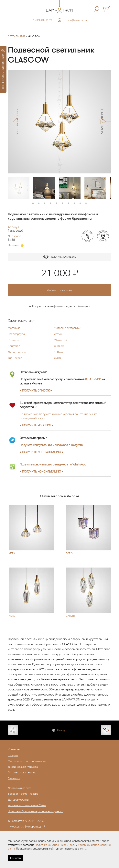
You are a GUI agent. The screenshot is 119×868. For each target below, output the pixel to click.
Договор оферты (18, 800)
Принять (15, 858)
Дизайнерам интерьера (23, 767)
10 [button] (86, 203)
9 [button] (80, 203)
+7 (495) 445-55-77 (42, 20)
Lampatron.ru (19, 821)
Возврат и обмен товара (23, 794)
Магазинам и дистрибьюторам (27, 761)
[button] (15, 122)
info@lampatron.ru (77, 20)
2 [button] (39, 203)
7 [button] (68, 203)
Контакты (14, 749)
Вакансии (14, 778)
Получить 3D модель (60, 257)
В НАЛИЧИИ (93, 379)
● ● (42, 452)
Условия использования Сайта (27, 805)
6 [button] (62, 203)
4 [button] (51, 203)
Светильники (16, 36)
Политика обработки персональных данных (35, 811)
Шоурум (13, 755)
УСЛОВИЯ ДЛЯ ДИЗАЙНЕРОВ (3, 69)
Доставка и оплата (19, 788)
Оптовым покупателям (22, 772)
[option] (59, 122)
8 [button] (74, 203)
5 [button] (57, 203)
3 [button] (45, 203)
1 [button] (33, 203)
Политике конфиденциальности (55, 845)
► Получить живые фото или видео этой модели (59, 306)
